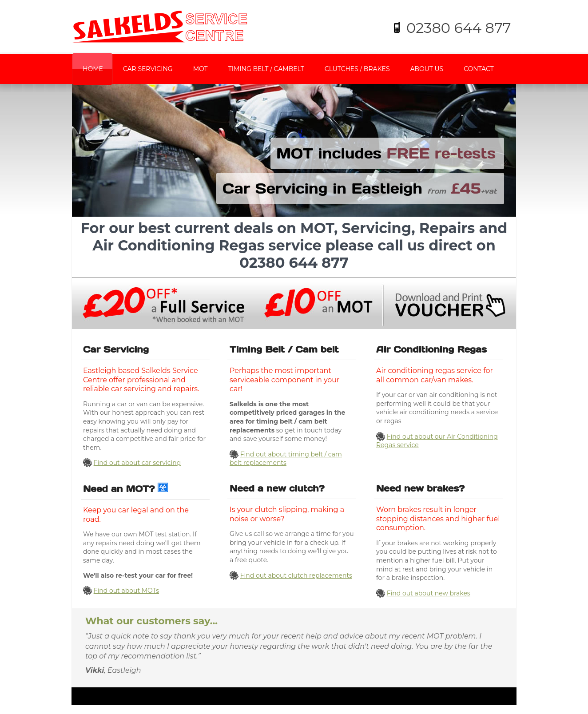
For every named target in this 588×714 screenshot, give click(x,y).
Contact (479, 69)
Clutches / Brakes (357, 69)
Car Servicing (148, 69)
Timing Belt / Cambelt (266, 69)
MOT (201, 69)
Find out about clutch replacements (296, 575)
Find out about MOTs (126, 591)
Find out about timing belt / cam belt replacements (286, 459)
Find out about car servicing (137, 463)
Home (93, 69)
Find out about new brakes (429, 593)
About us (427, 69)
